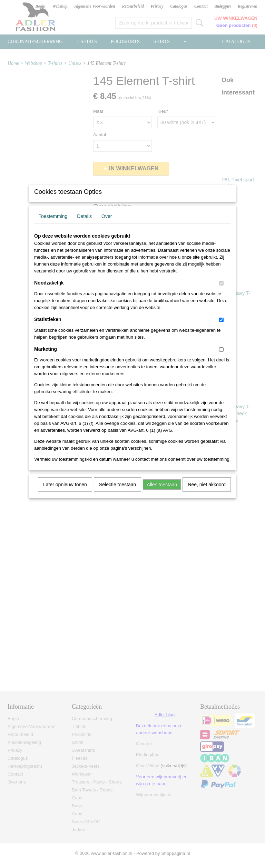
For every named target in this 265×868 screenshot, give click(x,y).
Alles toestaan (162, 493)
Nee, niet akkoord (207, 493)
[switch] (221, 292)
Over (107, 225)
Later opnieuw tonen (65, 493)
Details (84, 225)
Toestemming (53, 225)
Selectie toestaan (117, 493)
